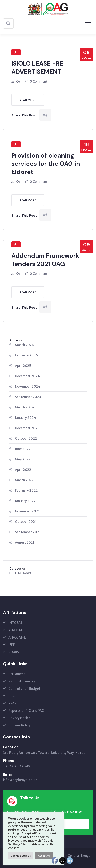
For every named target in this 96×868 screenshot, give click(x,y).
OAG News (23, 573)
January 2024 (25, 418)
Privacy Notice (19, 718)
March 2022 (24, 480)
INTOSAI (15, 623)
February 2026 (26, 355)
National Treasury (22, 681)
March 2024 (25, 407)
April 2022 (23, 470)
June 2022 (23, 449)
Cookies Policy (19, 725)
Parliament (17, 674)
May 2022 (23, 459)
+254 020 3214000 (18, 766)
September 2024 (28, 397)
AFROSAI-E (17, 637)
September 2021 (28, 532)
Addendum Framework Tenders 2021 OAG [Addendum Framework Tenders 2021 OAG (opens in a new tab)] (45, 260)
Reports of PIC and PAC (26, 711)
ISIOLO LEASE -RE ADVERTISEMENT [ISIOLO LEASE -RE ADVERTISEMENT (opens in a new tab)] (37, 68)
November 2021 (27, 511)
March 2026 (24, 345)
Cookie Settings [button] (21, 856)
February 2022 (26, 490)
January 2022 (25, 501)
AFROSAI (15, 630)
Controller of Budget (24, 688)
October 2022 (26, 438)
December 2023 (27, 428)
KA (18, 81)
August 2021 (25, 542)
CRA (11, 696)
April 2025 (23, 366)
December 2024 (27, 376)
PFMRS (14, 652)
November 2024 (28, 386)
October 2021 (26, 522)
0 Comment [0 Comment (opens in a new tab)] (39, 81)
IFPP (12, 645)
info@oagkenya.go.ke (20, 780)
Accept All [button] (44, 856)
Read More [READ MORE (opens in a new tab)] (28, 100)
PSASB (13, 703)
